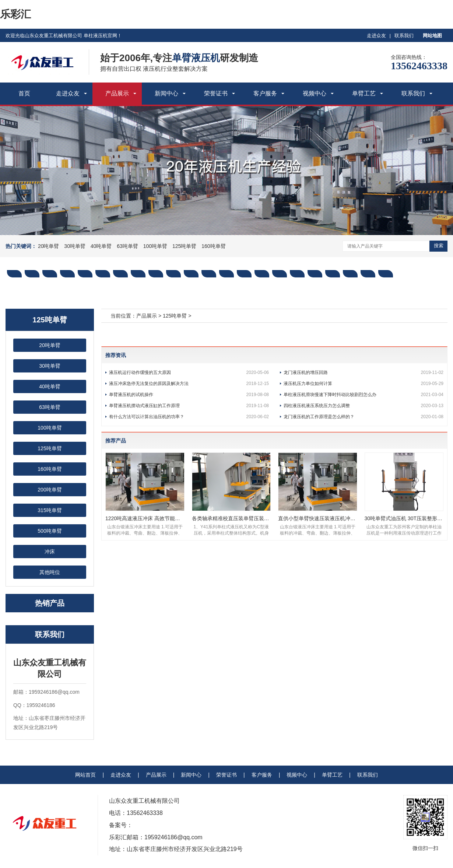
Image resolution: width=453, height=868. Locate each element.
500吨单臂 (50, 531)
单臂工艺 (364, 93)
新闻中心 (166, 93)
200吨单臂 (50, 490)
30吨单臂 (75, 246)
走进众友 (376, 36)
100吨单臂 (155, 246)
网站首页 (85, 775)
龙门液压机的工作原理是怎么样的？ (364, 417)
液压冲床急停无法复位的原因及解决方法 (189, 384)
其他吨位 (50, 572)
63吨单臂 (127, 246)
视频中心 (315, 93)
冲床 (50, 552)
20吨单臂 (49, 246)
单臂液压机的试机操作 (189, 395)
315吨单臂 (50, 510)
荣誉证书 (216, 93)
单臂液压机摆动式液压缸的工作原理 (189, 406)
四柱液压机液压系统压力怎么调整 (364, 406)
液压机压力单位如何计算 (364, 384)
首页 (24, 93)
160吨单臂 (213, 246)
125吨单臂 (184, 246)
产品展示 (117, 93)
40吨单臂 (101, 246)
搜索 (439, 246)
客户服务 (265, 93)
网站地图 (432, 36)
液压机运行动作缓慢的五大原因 (189, 372)
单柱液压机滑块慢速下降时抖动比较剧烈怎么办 (364, 395)
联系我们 (404, 36)
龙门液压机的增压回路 (364, 372)
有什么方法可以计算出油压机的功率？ (189, 417)
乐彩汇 (15, 14)
